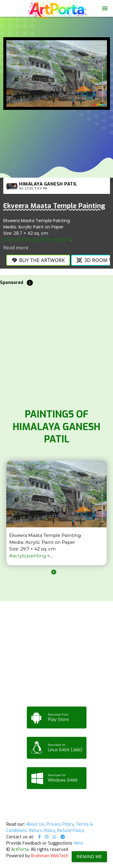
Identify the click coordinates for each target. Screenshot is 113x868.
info (30, 283)
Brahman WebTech (50, 856)
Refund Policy (71, 831)
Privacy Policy (60, 824)
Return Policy (42, 831)
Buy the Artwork (38, 260)
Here (78, 843)
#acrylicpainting (21, 240)
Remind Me (89, 857)
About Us (35, 824)
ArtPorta (20, 850)
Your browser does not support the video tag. (56, 28)
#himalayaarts (55, 240)
